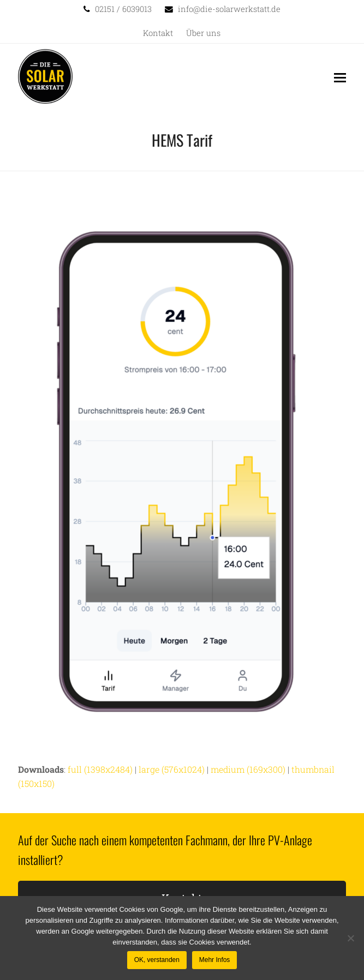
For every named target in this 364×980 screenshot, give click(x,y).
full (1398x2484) (100, 769)
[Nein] (350, 938)
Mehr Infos (215, 960)
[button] (340, 77)
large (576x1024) (172, 769)
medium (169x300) (248, 769)
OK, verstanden (157, 960)
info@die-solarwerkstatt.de (229, 9)
